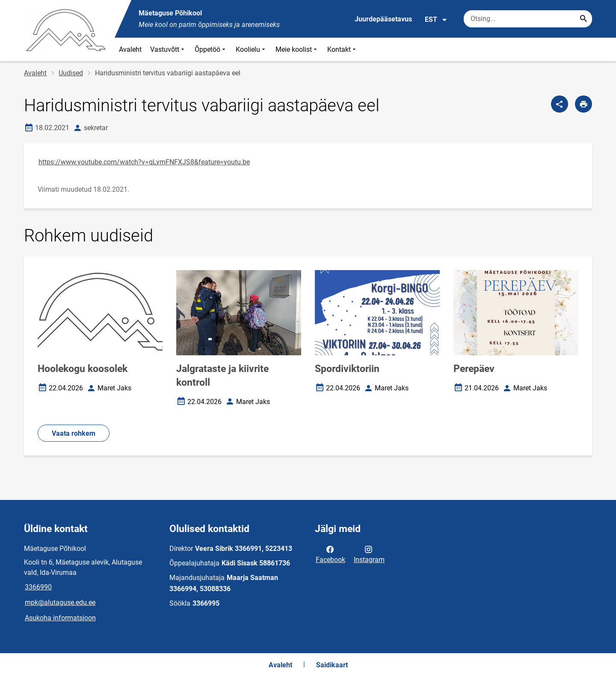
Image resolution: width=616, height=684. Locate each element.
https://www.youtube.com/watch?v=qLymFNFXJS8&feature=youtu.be (144, 162)
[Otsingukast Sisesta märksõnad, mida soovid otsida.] (528, 19)
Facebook (330, 554)
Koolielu (251, 49)
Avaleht (130, 49)
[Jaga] (560, 104)
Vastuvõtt (168, 49)
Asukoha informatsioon (60, 618)
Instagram (369, 554)
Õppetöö (211, 49)
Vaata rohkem (74, 433)
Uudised (71, 73)
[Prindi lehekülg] (583, 104)
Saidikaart (332, 665)
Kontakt (342, 49)
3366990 (38, 587)
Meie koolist (297, 49)
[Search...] (583, 19)
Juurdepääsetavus (383, 19)
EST (436, 20)
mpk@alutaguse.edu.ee (60, 602)
